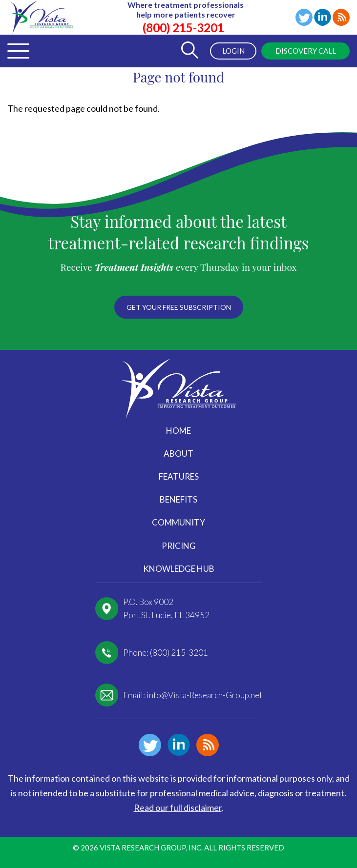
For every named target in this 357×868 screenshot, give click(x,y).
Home (178, 431)
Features (179, 476)
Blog (341, 17)
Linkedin (323, 17)
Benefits (178, 499)
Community (178, 522)
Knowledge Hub (179, 569)
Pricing (179, 546)
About (178, 454)
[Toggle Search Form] (189, 51)
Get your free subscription (179, 307)
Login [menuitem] (233, 51)
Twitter (304, 17)
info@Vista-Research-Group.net (204, 695)
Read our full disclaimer (178, 807)
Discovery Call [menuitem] (306, 51)
